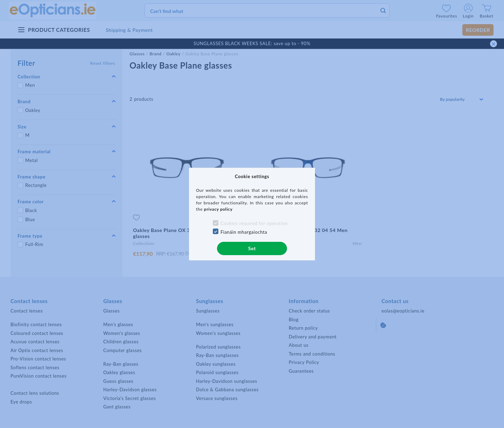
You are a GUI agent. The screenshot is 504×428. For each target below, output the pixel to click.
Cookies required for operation (254, 223)
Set (252, 248)
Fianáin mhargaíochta (244, 232)
